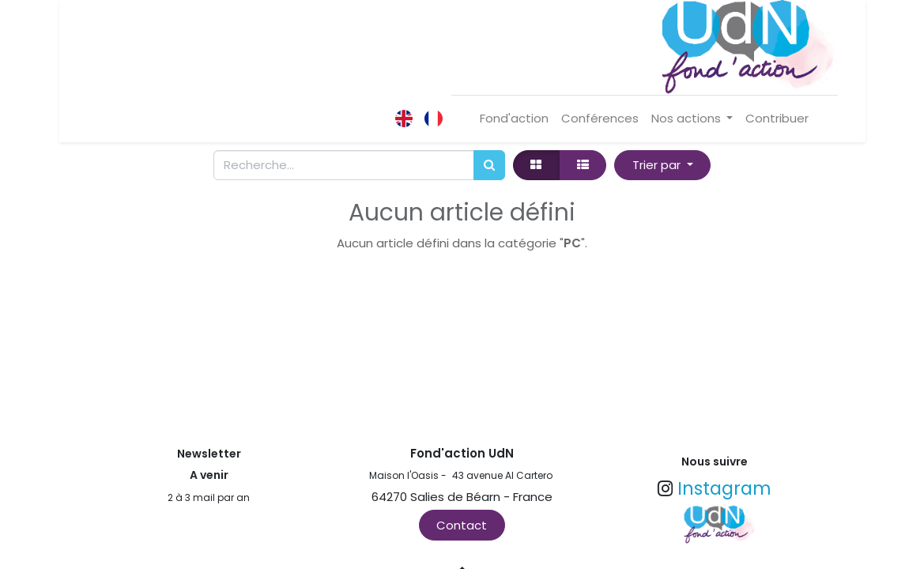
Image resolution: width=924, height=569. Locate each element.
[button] (662, 166)
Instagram (724, 488)
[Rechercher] (489, 166)
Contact (462, 525)
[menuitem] (514, 119)
